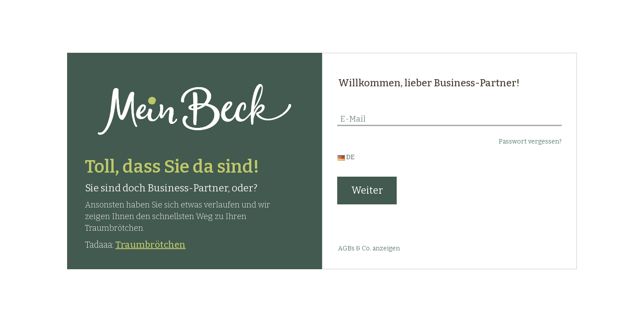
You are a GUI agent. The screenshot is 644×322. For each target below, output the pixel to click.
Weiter (367, 190)
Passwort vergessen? (530, 142)
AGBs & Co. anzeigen (369, 248)
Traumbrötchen (150, 245)
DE (346, 157)
